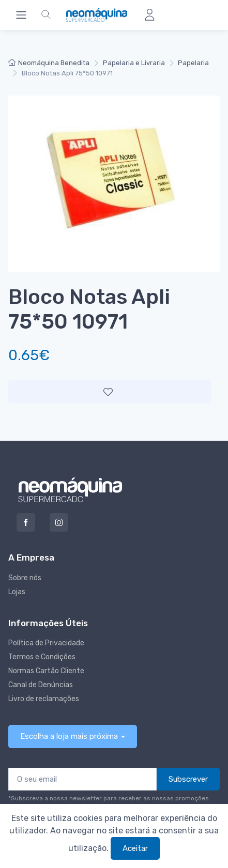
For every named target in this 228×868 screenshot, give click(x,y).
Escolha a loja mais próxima (69, 736)
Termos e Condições (42, 657)
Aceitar (135, 848)
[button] (46, 15)
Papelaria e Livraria (134, 63)
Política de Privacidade (46, 643)
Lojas (17, 592)
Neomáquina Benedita (49, 63)
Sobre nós (25, 578)
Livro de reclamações (44, 699)
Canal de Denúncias (41, 685)
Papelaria (193, 63)
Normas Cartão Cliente (46, 671)
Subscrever (188, 779)
